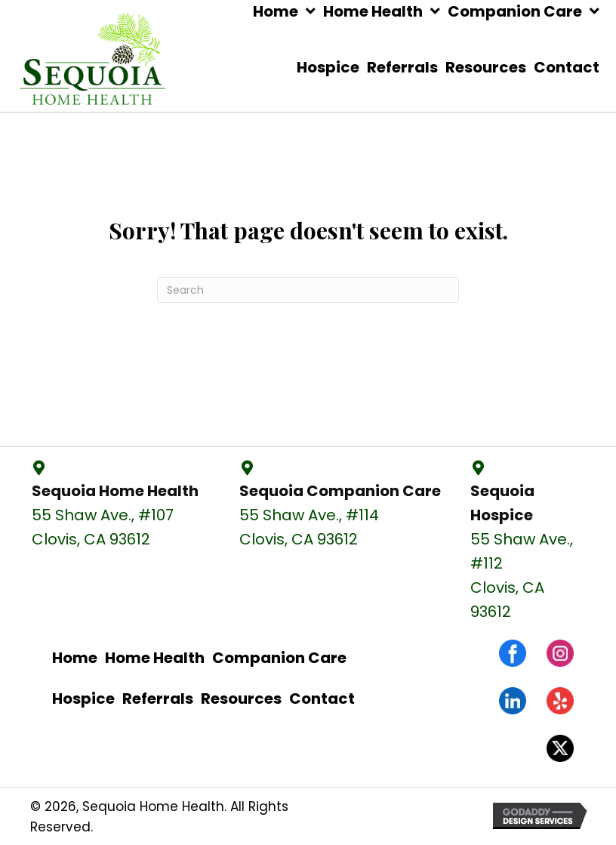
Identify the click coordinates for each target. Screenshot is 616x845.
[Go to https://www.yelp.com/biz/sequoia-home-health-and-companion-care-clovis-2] (560, 701)
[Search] (308, 290)
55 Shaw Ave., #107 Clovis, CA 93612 (103, 527)
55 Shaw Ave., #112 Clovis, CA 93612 (522, 575)
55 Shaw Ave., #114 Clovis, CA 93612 (309, 527)
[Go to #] (560, 748)
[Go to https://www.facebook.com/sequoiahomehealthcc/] (513, 653)
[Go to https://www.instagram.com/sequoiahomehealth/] (560, 653)
